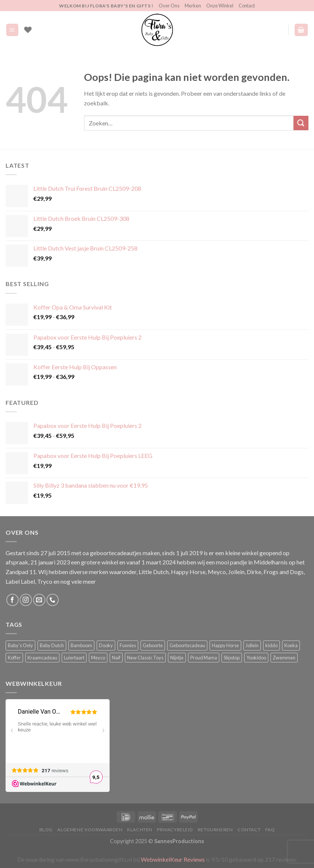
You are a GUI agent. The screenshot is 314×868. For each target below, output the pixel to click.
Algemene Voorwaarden (90, 830)
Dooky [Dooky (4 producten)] (106, 645)
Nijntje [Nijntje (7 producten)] (177, 658)
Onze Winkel (220, 6)
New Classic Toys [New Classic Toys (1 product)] (145, 658)
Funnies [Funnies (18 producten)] (128, 645)
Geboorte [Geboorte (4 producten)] (153, 645)
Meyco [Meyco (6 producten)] (98, 658)
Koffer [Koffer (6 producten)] (14, 658)
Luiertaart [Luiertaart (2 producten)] (74, 658)
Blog (46, 830)
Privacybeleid (175, 830)
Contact (247, 6)
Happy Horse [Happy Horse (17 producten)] (225, 645)
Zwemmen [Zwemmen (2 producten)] (284, 658)
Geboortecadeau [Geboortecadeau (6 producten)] (187, 645)
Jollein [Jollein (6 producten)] (252, 645)
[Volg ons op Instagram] (26, 600)
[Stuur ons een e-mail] (39, 600)
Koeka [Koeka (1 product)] (291, 645)
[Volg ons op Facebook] (12, 600)
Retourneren (215, 830)
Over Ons (169, 6)
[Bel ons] (53, 600)
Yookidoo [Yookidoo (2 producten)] (256, 658)
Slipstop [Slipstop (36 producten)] (232, 658)
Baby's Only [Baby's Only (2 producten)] (20, 645)
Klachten (140, 830)
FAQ (270, 830)
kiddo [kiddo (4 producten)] (271, 645)
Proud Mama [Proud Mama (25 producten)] (204, 658)
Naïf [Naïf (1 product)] (116, 658)
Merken (193, 6)
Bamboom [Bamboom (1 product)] (81, 645)
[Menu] (12, 30)
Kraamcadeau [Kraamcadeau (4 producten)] (42, 658)
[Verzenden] (301, 123)
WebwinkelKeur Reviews (173, 859)
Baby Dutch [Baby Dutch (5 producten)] (52, 645)
